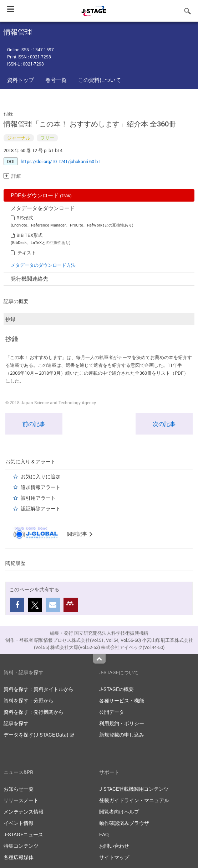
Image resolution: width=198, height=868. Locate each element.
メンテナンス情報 (24, 812)
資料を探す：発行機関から (34, 712)
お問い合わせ (114, 846)
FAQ (104, 834)
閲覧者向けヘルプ (119, 812)
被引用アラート (38, 498)
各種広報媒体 (19, 857)
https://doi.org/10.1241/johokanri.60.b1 (60, 161)
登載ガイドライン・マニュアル (134, 800)
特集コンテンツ (21, 846)
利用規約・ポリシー (122, 723)
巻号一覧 (56, 80)
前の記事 (34, 424)
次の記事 (164, 424)
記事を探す (16, 723)
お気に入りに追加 (41, 476)
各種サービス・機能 (122, 700)
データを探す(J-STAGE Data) (39, 735)
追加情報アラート (41, 487)
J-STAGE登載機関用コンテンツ (134, 789)
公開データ (112, 712)
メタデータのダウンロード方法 (43, 265)
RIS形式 (25, 218)
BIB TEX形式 (29, 235)
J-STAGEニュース (23, 834)
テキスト (27, 253)
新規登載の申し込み (122, 735)
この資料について (100, 80)
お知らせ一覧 (19, 789)
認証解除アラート (41, 508)
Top (99, 659)
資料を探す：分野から (29, 700)
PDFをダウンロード (41, 195)
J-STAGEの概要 (116, 689)
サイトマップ (114, 857)
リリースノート (21, 800)
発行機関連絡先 (29, 279)
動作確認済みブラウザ (124, 823)
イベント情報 (19, 823)
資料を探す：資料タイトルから (39, 689)
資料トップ (21, 80)
